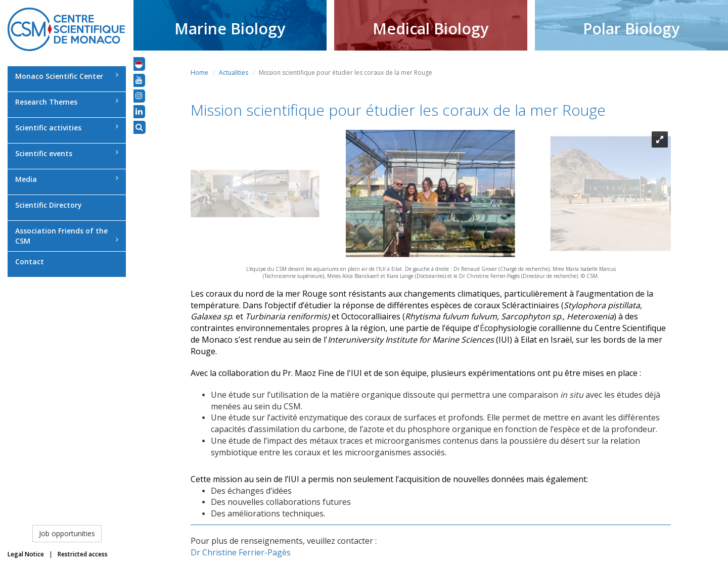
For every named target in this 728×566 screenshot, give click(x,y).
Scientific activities (67, 128)
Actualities (234, 73)
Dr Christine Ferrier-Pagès (241, 552)
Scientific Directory (49, 205)
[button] (139, 64)
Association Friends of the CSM (67, 236)
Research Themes (67, 102)
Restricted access (83, 554)
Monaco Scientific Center (67, 76)
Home (199, 73)
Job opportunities (67, 533)
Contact (30, 262)
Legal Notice (26, 554)
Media (67, 179)
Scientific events (67, 153)
